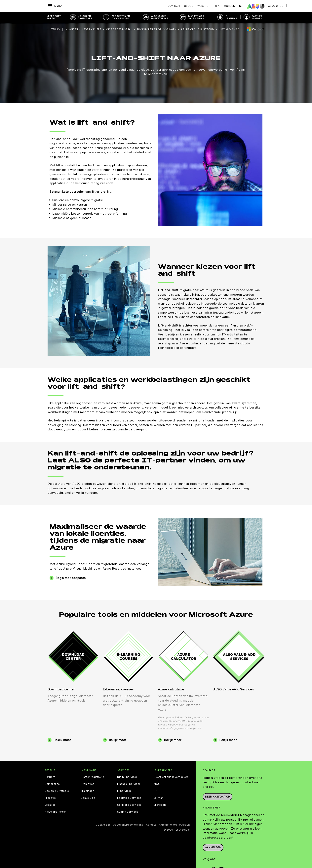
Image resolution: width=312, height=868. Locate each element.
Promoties (88, 784)
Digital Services (127, 777)
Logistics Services (129, 798)
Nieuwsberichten (56, 811)
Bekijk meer (62, 739)
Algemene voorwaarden (174, 824)
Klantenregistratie (93, 777)
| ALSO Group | (277, 6)
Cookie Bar (103, 824)
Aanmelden (213, 847)
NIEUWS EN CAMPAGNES (85, 17)
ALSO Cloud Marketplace (160, 17)
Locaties (50, 804)
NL (241, 6)
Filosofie (50, 798)
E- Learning (231, 17)
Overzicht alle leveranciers (171, 777)
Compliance (52, 784)
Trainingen (88, 791)
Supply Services (128, 811)
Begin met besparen (71, 577)
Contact (174, 6)
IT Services (124, 791)
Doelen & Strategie (57, 791)
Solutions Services (129, 804)
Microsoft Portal (54, 17)
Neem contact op (218, 796)
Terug (56, 29)
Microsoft (160, 804)
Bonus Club (88, 798)
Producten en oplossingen (121, 17)
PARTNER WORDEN (257, 17)
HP (155, 791)
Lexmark (159, 798)
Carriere (50, 777)
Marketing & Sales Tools (196, 17)
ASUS (157, 784)
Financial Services (129, 784)
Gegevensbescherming (128, 824)
